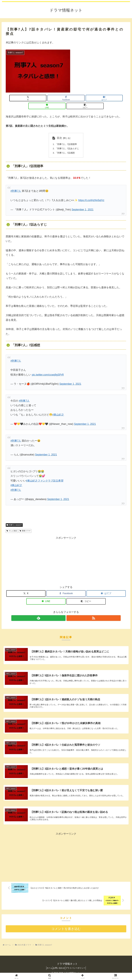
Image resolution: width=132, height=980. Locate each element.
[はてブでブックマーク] (66, 98)
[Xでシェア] (26, 98)
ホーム (47, 970)
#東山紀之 (58, 408)
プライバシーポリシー (78, 970)
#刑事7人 (16, 184)
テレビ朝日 (12, 524)
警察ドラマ (25, 524)
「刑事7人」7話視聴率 (66, 137)
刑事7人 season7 (14, 518)
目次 (59, 130)
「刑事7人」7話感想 (65, 146)
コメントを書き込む (66, 931)
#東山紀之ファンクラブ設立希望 (45, 474)
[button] (107, 98)
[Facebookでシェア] (46, 98)
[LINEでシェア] (86, 98)
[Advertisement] (66, 553)
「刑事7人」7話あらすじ (67, 141)
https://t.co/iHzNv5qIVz (91, 194)
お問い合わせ (59, 970)
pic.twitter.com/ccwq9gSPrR (48, 368)
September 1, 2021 (83, 203)
